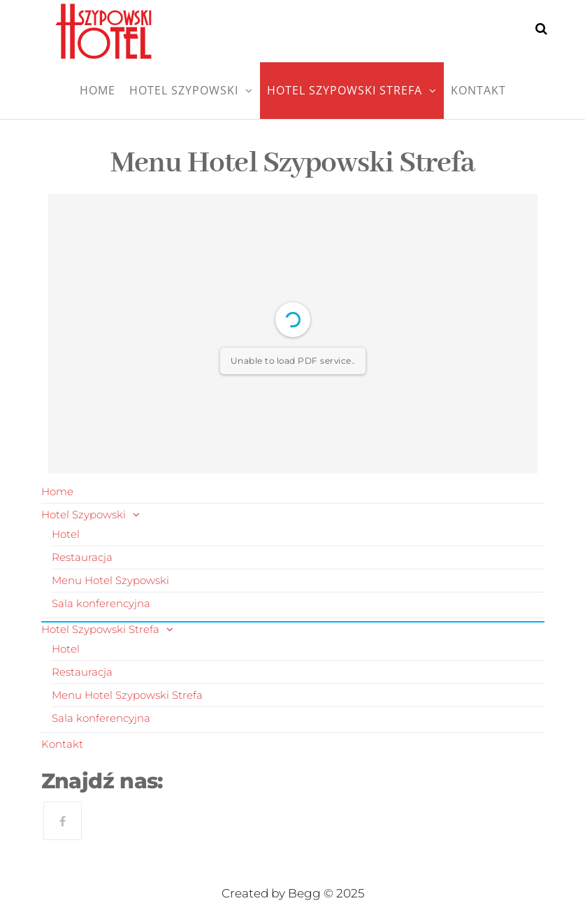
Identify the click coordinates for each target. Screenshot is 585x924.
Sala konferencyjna (101, 603)
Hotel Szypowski (184, 90)
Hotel (66, 534)
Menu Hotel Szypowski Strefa (127, 695)
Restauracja (82, 557)
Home (97, 90)
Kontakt (478, 90)
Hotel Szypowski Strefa (345, 90)
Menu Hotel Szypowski (110, 580)
